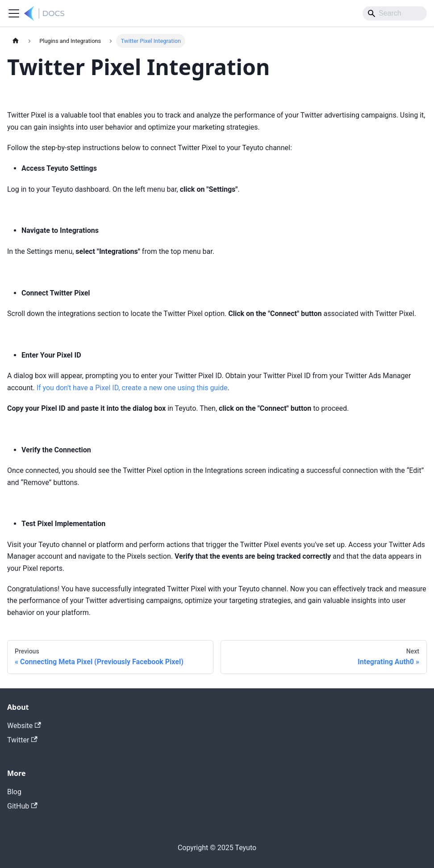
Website (24, 726)
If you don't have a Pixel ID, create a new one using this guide (132, 388)
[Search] (395, 13)
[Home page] (16, 41)
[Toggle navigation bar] (14, 13)
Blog (14, 792)
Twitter (22, 740)
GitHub (22, 806)
